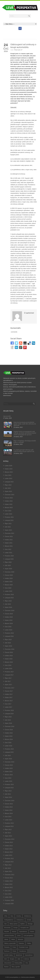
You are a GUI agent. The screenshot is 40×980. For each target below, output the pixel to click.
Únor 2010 (8, 894)
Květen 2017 (9, 694)
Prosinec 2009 (9, 900)
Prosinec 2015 (9, 749)
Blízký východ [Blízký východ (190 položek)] (13, 924)
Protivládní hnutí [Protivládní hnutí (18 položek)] (24, 947)
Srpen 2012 (8, 871)
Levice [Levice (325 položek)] (19, 936)
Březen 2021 (9, 546)
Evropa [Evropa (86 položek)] (15, 928)
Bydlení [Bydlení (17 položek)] (23, 924)
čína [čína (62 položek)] (27, 963)
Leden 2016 (8, 746)
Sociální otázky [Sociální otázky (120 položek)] (8, 955)
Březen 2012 (9, 887)
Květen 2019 (9, 617)
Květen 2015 (9, 768)
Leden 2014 (8, 820)
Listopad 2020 (9, 559)
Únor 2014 (8, 817)
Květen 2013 (9, 846)
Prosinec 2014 (9, 784)
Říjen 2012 (8, 865)
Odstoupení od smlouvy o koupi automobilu (23, 46)
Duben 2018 (9, 659)
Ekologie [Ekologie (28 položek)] (30, 924)
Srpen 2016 (8, 723)
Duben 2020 (9, 582)
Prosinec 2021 (9, 517)
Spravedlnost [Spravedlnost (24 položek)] (29, 955)
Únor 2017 (8, 704)
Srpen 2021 (8, 530)
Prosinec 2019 (9, 594)
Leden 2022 (8, 514)
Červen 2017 (9, 691)
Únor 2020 (8, 588)
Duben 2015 (9, 772)
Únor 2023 (8, 475)
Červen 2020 (9, 575)
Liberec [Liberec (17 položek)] (6, 939)
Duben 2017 (9, 697)
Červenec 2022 (9, 495)
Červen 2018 (9, 652)
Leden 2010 (8, 897)
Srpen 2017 (8, 685)
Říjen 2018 (8, 640)
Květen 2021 (9, 540)
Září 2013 (8, 833)
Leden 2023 (8, 478)
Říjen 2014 (8, 791)
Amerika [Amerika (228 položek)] (19, 916)
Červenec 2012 (9, 875)
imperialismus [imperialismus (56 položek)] (23, 932)
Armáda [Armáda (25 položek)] (29, 920)
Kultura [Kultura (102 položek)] (32, 932)
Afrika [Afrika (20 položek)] (6, 916)
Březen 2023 (9, 472)
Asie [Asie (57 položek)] (5, 924)
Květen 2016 (9, 733)
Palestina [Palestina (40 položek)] (21, 943)
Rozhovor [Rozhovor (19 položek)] (7, 951)
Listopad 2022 (9, 482)
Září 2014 (8, 794)
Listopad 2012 (9, 862)
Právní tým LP (18, 50)
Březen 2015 (9, 775)
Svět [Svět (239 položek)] (5, 959)
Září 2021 (8, 527)
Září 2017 (8, 681)
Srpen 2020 (8, 569)
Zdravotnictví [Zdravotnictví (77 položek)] (8, 963)
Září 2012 (8, 868)
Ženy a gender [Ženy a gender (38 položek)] (16, 967)
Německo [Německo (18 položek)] (21, 939)
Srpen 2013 (8, 836)
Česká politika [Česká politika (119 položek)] (19, 963)
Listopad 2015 (9, 752)
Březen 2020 (9, 585)
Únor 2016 (8, 743)
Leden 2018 (8, 669)
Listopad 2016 (9, 714)
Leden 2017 (8, 707)
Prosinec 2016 (9, 710)
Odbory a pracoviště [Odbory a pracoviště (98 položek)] (10, 943)
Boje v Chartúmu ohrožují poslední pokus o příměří (25, 441)
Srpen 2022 (8, 491)
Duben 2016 (9, 736)
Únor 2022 (8, 511)
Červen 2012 (9, 878)
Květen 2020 (9, 578)
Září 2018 (8, 643)
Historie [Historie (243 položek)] (14, 932)
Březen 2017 (9, 701)
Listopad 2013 (9, 826)
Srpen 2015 (8, 759)
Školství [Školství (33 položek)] (6, 967)
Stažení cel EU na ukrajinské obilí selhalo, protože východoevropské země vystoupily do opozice (25, 433)
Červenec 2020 (9, 572)
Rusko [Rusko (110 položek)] (14, 951)
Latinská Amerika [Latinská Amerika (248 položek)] (9, 936)
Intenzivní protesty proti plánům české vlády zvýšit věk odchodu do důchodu (25, 424)
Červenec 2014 (9, 801)
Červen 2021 (9, 536)
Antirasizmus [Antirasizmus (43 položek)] (20, 920)
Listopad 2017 (9, 675)
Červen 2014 (9, 804)
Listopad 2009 (9, 904)
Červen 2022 (9, 498)
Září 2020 (8, 565)
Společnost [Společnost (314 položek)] (19, 955)
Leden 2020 (8, 591)
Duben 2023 (9, 469)
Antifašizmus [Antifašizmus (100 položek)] (28, 916)
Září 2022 (8, 488)
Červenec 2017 (9, 688)
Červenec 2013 (9, 839)
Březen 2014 (9, 813)
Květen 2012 (9, 881)
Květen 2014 (9, 807)
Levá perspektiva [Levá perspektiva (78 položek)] (28, 936)
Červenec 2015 (9, 762)
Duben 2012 (9, 884)
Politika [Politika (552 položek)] (29, 943)
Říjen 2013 (8, 830)
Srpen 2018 (8, 646)
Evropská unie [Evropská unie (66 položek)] (25, 928)
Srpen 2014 (8, 797)
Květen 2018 (9, 656)
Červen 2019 (9, 614)
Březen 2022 (9, 508)
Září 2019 (8, 604)
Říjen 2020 (8, 562)
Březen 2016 (9, 739)
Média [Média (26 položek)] (13, 939)
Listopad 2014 (9, 788)
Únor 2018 (8, 665)
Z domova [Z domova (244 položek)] (26, 959)
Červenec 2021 (9, 533)
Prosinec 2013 (9, 823)
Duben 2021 (9, 543)
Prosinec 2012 (9, 858)
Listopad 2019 (9, 598)
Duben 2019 (9, 620)
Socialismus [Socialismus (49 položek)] (23, 951)
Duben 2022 (9, 504)
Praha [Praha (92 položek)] (14, 947)
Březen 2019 (9, 623)
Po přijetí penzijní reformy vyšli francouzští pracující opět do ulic (24, 451)
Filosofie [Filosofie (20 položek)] (7, 932)
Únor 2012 (8, 891)
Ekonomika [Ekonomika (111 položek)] (7, 928)
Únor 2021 (8, 549)
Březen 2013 (9, 852)
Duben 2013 (9, 849)
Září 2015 (8, 755)
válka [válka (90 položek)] (19, 959)
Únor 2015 (8, 778)
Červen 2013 (9, 842)
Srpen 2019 (8, 607)
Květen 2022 (9, 501)
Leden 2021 (8, 553)
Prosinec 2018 (9, 633)
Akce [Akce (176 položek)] (12, 916)
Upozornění (7, 416)
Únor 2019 (8, 627)
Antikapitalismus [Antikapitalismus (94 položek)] (9, 920)
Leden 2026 (8, 466)
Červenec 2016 (9, 726)
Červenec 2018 (9, 649)
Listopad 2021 (9, 520)
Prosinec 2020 (9, 556)
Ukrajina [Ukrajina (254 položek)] (12, 959)
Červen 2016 (9, 730)
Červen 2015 (9, 765)
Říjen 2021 (8, 524)
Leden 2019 (8, 630)
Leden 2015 (8, 781)
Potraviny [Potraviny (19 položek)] (7, 947)
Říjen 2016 (8, 717)
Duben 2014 (9, 810)
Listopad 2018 (9, 636)
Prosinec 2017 (9, 672)
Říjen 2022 (8, 485)
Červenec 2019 (9, 611)
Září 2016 (8, 720)
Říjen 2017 (8, 678)
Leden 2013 (8, 855)
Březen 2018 (9, 662)
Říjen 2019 (8, 601)
